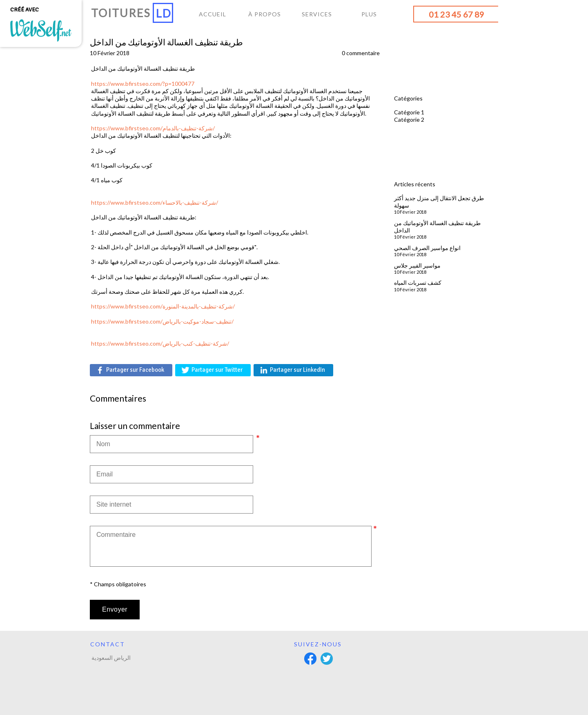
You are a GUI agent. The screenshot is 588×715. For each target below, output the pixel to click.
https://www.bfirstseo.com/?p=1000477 (143, 84)
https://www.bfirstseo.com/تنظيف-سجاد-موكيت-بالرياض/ (162, 321)
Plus (369, 14)
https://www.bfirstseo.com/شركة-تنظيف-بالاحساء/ (155, 202)
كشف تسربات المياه (418, 283)
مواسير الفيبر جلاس (417, 265)
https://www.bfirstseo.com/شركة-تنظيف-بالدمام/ (153, 128)
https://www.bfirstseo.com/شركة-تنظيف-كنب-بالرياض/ (160, 343)
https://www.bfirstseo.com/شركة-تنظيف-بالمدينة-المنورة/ (163, 306)
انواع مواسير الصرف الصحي (427, 248)
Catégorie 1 (409, 112)
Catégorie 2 (409, 120)
